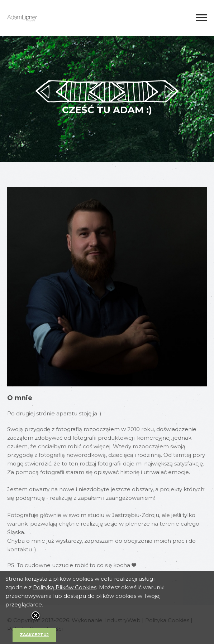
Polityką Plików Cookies (65, 587)
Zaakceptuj (34, 635)
